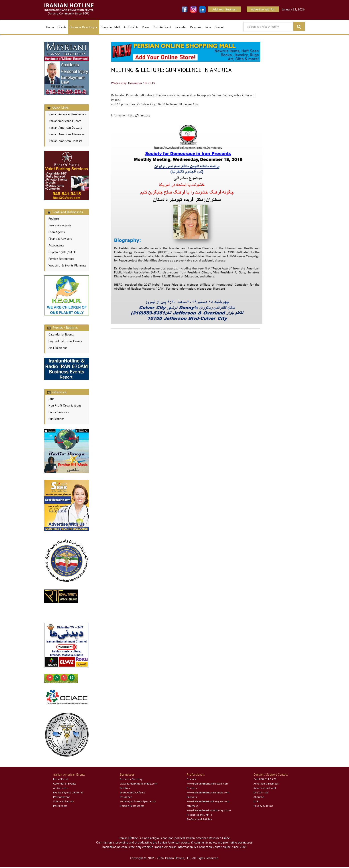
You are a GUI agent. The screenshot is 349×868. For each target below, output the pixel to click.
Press (146, 27)
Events (62, 27)
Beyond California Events (65, 341)
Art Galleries (61, 788)
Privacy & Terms (263, 806)
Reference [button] (57, 392)
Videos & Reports (64, 801)
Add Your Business (225, 9)
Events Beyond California (68, 792)
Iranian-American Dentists (65, 141)
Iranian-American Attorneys (66, 134)
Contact (219, 27)
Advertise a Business (266, 784)
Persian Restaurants (61, 259)
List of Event (61, 779)
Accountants (56, 245)
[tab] (67, 108)
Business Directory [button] (84, 27)
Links (257, 801)
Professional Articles (199, 819)
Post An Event (162, 27)
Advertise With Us (263, 9)
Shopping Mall (111, 27)
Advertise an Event (265, 788)
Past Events (60, 806)
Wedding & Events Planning (67, 265)
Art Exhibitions (58, 348)
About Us (259, 797)
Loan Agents (57, 232)
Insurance (126, 797)
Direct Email (261, 792)
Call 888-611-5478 (265, 779)
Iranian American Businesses (67, 114)
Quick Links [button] (58, 107)
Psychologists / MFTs (63, 252)
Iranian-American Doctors (65, 128)
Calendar (181, 27)
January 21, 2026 (293, 9)
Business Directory (131, 779)
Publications (56, 419)
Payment (196, 27)
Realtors (54, 219)
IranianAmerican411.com (65, 121)
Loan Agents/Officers (133, 792)
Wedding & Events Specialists (138, 801)
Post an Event (61, 797)
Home (50, 27)
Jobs (208, 27)
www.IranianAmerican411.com (139, 784)
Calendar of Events (61, 334)
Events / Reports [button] (63, 327)
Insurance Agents (60, 225)
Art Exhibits (131, 27)
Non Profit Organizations (65, 405)
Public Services (59, 412)
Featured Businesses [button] (65, 212)
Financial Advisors (60, 239)
